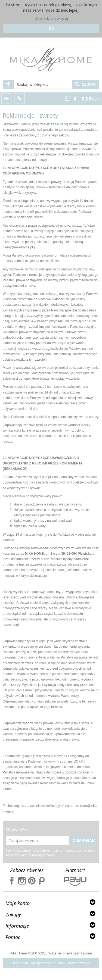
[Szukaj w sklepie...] (43, 84)
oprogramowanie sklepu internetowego (60, 963)
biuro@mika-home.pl (18, 247)
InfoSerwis (21, 963)
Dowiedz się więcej (51, 18)
